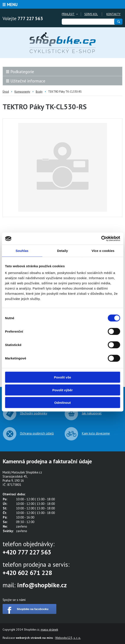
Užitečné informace (28, 81)
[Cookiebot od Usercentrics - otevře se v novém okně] (101, 239)
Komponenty (22, 92)
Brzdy (39, 92)
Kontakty (113, 14)
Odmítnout (63, 403)
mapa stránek (49, 630)
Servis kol (91, 14)
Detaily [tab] (63, 250)
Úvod (6, 92)
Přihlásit (68, 14)
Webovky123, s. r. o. (68, 638)
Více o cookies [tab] (103, 250)
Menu (12, 5)
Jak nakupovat (92, 413)
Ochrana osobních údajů (37, 433)
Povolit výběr (62, 390)
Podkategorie (22, 72)
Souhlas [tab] (22, 250)
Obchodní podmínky (34, 413)
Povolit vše (62, 377)
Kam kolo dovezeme (96, 433)
